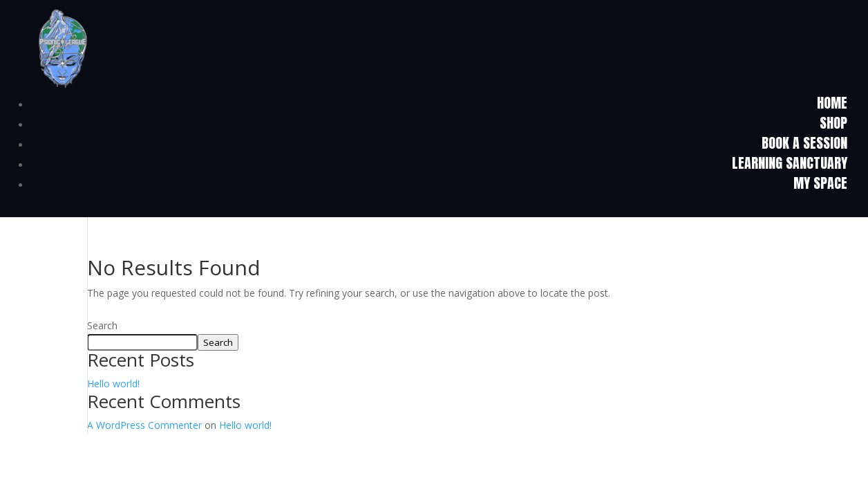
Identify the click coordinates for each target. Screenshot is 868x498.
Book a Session (804, 143)
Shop (833, 123)
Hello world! (113, 384)
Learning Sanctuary (790, 163)
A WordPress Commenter (144, 425)
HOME (832, 103)
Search (102, 325)
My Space (820, 183)
